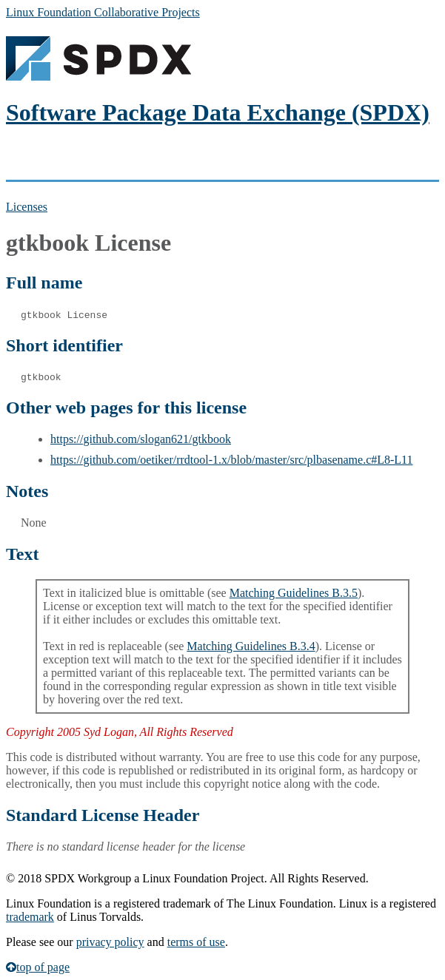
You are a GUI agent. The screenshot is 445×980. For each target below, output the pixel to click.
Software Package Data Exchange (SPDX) (218, 112)
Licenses (27, 207)
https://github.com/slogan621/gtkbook (141, 439)
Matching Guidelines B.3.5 (294, 593)
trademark (30, 917)
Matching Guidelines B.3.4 (251, 646)
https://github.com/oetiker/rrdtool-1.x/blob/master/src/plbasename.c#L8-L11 (232, 460)
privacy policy (110, 942)
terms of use (196, 942)
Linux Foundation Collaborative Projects (103, 12)
